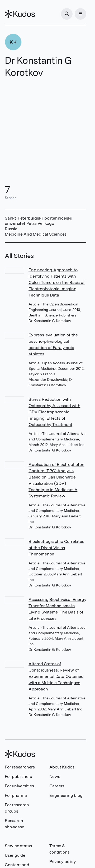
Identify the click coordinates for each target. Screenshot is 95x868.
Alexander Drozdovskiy (48, 380)
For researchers (20, 767)
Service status (18, 846)
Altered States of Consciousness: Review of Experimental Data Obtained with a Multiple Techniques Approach (56, 676)
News (55, 776)
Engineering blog (66, 795)
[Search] (67, 14)
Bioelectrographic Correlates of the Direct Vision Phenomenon (56, 548)
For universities (19, 786)
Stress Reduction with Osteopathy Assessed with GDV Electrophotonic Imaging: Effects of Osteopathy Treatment (54, 412)
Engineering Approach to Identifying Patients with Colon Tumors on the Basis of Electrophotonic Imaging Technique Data (56, 282)
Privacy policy (63, 862)
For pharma (16, 795)
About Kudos (62, 767)
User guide (15, 855)
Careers (57, 786)
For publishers (18, 776)
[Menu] (80, 14)
